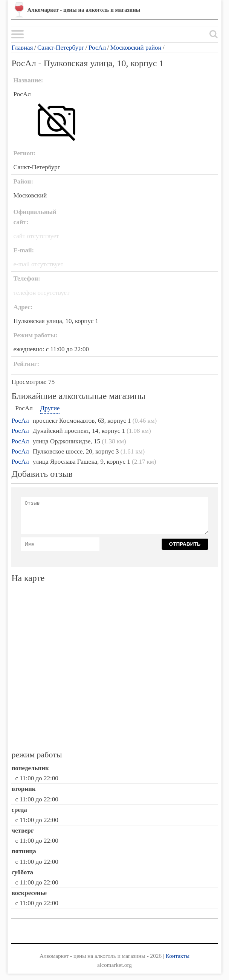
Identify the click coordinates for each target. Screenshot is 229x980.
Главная (22, 48)
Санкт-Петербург (61, 48)
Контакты (178, 956)
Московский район (136, 48)
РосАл (97, 48)
